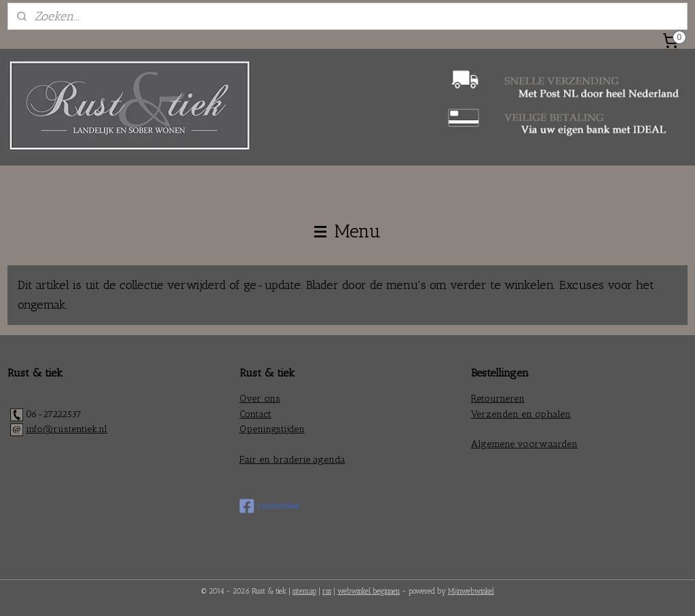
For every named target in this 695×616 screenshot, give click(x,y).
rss (327, 591)
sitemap (304, 591)
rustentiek (270, 506)
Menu (347, 231)
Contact (256, 414)
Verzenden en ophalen (521, 414)
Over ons (260, 399)
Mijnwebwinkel (471, 591)
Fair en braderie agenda (293, 460)
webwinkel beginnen (369, 591)
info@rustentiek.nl (67, 429)
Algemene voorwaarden (524, 444)
